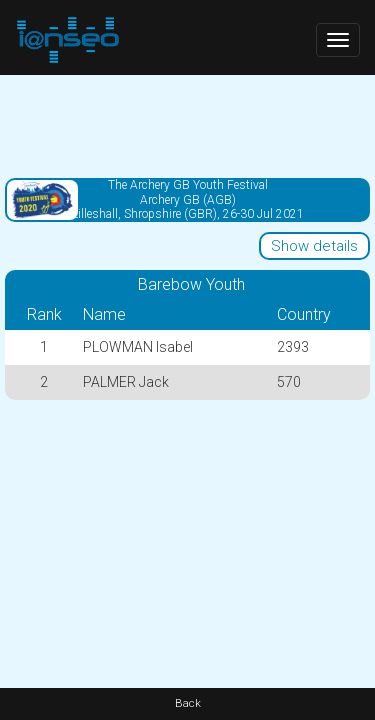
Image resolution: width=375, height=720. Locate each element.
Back (188, 703)
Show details (314, 246)
